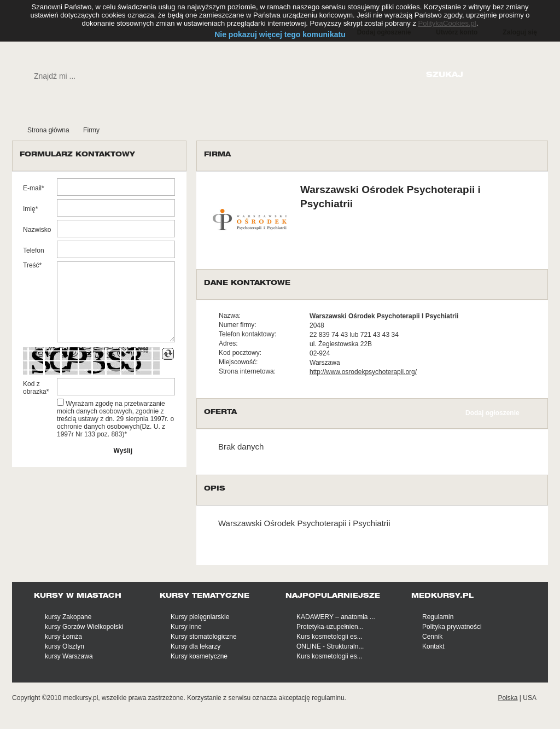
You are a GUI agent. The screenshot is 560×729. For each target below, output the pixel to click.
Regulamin (438, 617)
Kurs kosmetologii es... (329, 637)
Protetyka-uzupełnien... (330, 627)
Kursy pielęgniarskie (200, 617)
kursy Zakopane (68, 617)
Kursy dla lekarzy (196, 646)
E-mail (32, 188)
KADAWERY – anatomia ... (336, 617)
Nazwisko (37, 230)
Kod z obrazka (35, 388)
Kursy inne (186, 627)
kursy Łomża (63, 637)
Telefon (34, 250)
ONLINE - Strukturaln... (330, 646)
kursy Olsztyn (65, 646)
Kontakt (433, 646)
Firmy (91, 130)
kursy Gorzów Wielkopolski (84, 627)
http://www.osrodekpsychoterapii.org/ (363, 372)
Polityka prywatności (452, 627)
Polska (507, 698)
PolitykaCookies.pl (447, 23)
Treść (31, 265)
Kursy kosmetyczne (199, 656)
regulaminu (328, 698)
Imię (29, 209)
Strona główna (48, 130)
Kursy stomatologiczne (204, 637)
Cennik (432, 637)
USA (530, 698)
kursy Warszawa (69, 656)
